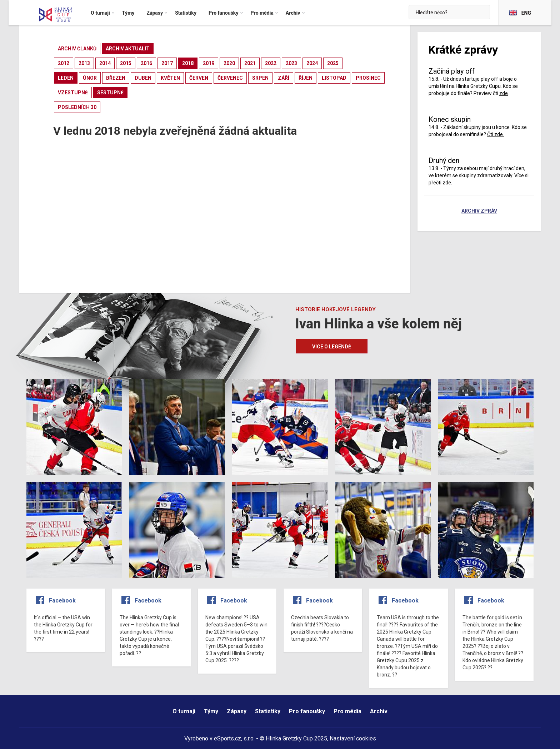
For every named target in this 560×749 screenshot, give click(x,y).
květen (170, 78)
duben (143, 78)
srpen (260, 78)
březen (116, 78)
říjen (306, 78)
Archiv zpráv (479, 211)
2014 (105, 63)
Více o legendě (332, 347)
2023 (291, 63)
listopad (334, 78)
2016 (146, 63)
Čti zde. (496, 134)
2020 (229, 63)
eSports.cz (227, 738)
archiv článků (77, 49)
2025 (333, 63)
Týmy (211, 711)
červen (199, 78)
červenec (230, 78)
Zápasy (237, 711)
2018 (188, 63)
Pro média (347, 711)
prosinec (368, 78)
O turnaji (184, 711)
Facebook (62, 601)
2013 (84, 63)
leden (66, 78)
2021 (250, 63)
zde (504, 93)
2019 (209, 63)
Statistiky (268, 711)
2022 (271, 63)
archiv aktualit (128, 49)
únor (90, 78)
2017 (167, 63)
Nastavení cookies (353, 738)
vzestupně (73, 93)
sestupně (110, 93)
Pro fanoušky (307, 711)
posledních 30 (77, 107)
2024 (312, 63)
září (284, 78)
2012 (64, 63)
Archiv (379, 711)
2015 (126, 63)
